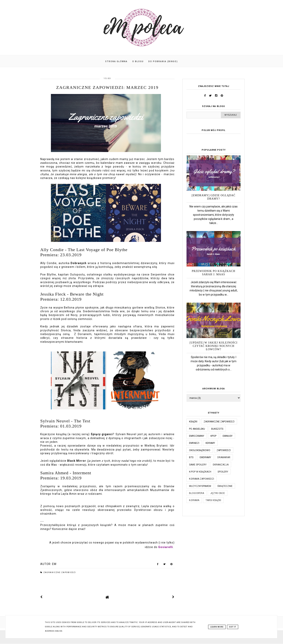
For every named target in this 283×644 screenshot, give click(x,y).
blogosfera (197, 493)
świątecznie (225, 486)
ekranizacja (221, 465)
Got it (233, 627)
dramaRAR (224, 457)
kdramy (210, 443)
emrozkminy (197, 436)
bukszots (217, 429)
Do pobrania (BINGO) (163, 61)
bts (191, 457)
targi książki (213, 500)
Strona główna (116, 61)
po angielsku (197, 429)
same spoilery (198, 465)
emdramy (205, 457)
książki (193, 422)
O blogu (138, 61)
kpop (213, 436)
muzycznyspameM (200, 486)
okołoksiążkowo (200, 450)
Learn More (217, 627)
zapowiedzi (224, 450)
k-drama (194, 500)
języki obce (218, 493)
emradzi (194, 443)
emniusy (228, 436)
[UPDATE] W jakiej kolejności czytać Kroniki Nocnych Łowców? (214, 346)
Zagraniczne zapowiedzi (60, 572)
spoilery (223, 472)
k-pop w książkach (200, 472)
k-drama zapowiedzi (202, 479)
